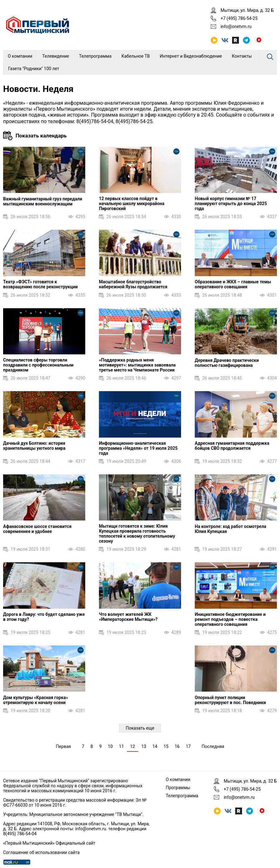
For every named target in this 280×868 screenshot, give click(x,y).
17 (188, 746)
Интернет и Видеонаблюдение (191, 56)
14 (155, 746)
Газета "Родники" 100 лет (34, 69)
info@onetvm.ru (236, 26)
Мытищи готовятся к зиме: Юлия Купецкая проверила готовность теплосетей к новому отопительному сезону (137, 534)
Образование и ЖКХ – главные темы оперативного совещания (233, 284)
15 (166, 746)
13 (144, 746)
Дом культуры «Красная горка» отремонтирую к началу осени (35, 700)
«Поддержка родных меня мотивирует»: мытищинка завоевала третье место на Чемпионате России (137, 365)
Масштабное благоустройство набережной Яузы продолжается (133, 284)
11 (121, 746)
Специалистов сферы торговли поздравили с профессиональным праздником (38, 365)
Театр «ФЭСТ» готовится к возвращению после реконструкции (40, 284)
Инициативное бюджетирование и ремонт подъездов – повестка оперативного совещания (230, 619)
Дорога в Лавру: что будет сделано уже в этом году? (44, 617)
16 (177, 746)
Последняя (213, 746)
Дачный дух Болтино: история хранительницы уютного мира (34, 446)
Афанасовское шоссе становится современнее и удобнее (37, 529)
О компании (20, 56)
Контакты (242, 56)
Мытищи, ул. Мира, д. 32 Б (247, 10)
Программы (178, 788)
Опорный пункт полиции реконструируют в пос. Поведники (230, 700)
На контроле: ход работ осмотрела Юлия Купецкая (231, 529)
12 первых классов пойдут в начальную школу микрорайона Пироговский (132, 204)
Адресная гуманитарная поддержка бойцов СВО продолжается (232, 446)
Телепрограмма (95, 56)
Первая (63, 746)
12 (133, 746)
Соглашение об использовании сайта (41, 852)
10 (110, 746)
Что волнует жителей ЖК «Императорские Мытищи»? (128, 617)
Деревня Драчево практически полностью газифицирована (227, 363)
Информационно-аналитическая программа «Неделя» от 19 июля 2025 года (138, 448)
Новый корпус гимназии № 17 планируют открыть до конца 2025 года (231, 204)
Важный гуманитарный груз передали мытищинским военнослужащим (43, 201)
